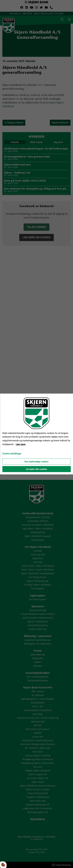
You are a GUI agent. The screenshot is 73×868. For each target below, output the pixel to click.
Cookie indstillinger (12, 453)
